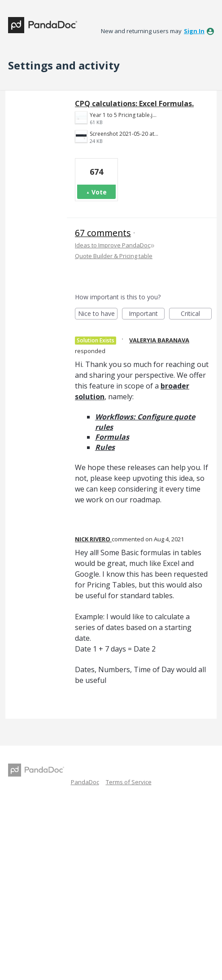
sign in (194, 31)
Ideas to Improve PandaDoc (113, 245)
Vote (99, 192)
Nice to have (98, 314)
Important (147, 314)
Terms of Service (129, 782)
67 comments (103, 233)
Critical (196, 314)
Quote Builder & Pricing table (114, 256)
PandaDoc (85, 782)
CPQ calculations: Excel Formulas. (134, 104)
